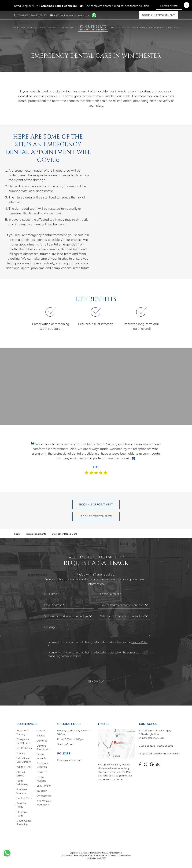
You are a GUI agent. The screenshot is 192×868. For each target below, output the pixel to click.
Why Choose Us (29, 28)
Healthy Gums (24, 798)
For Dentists (172, 28)
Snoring (21, 753)
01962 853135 (25, 15)
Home (16, 28)
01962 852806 (40, 15)
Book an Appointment (158, 15)
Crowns (41, 730)
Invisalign (42, 791)
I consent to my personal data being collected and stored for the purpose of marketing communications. (94, 654)
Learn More (169, 6)
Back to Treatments (96, 516)
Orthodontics (44, 796)
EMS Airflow (44, 786)
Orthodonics (68, 28)
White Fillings (24, 767)
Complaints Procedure (70, 760)
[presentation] (96, 668)
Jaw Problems (24, 748)
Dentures (42, 741)
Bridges (41, 736)
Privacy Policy (140, 642)
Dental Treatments (49, 28)
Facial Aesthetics (120, 28)
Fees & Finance (139, 28)
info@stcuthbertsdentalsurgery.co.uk (71, 15)
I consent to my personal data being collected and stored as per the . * (98, 644)
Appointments (156, 28)
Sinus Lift (42, 772)
